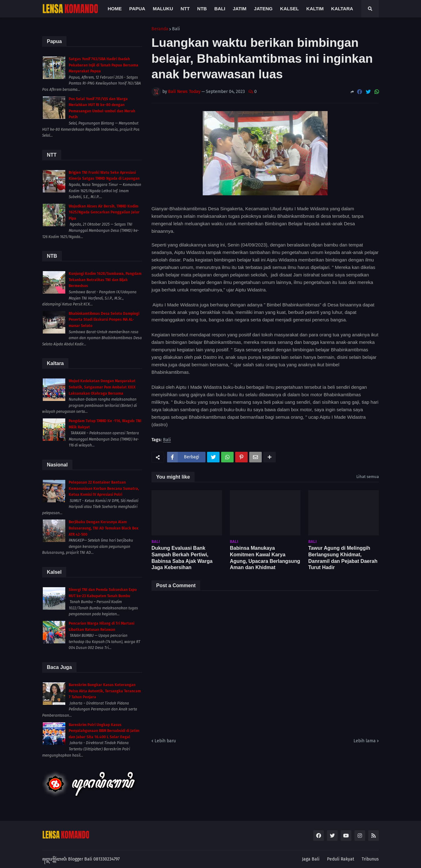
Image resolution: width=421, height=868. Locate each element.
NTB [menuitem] (202, 9)
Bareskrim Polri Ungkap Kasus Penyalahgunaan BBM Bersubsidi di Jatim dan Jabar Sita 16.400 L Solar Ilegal (104, 731)
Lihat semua (368, 477)
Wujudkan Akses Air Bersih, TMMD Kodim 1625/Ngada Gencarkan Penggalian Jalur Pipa (104, 212)
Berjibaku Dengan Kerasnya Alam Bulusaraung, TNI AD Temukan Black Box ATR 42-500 (104, 528)
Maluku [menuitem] (163, 9)
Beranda (160, 29)
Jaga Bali (311, 859)
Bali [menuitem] (220, 9)
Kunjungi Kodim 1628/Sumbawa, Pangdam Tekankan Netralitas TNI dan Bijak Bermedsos (105, 280)
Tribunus (370, 859)
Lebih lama (365, 741)
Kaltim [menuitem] (315, 9)
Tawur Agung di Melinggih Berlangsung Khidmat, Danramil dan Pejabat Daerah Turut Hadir (343, 558)
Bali (176, 29)
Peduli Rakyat (341, 859)
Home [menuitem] (115, 9)
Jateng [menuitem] (263, 9)
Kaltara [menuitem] (342, 9)
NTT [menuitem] (185, 9)
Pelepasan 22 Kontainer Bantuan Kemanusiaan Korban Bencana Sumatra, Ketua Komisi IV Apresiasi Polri (104, 488)
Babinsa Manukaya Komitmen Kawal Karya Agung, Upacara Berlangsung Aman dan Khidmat (265, 558)
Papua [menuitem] (137, 9)
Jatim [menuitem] (240, 9)
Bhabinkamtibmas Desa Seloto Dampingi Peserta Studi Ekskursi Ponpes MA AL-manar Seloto (104, 320)
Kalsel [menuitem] (290, 9)
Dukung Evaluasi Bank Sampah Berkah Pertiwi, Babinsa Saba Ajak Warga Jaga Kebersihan (182, 558)
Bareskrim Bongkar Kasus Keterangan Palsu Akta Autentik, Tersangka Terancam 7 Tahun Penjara (105, 691)
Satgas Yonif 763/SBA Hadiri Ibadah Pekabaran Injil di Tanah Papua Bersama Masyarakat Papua (104, 65)
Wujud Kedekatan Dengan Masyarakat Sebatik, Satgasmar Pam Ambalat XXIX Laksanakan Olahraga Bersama (102, 387)
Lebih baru (165, 741)
